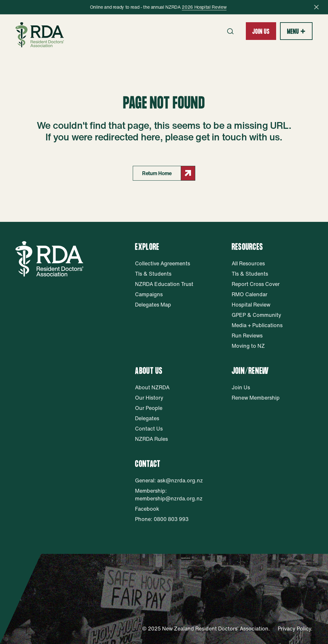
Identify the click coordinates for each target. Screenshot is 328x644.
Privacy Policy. (295, 629)
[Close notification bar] (316, 7)
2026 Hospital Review (204, 7)
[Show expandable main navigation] (296, 31)
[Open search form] (230, 31)
